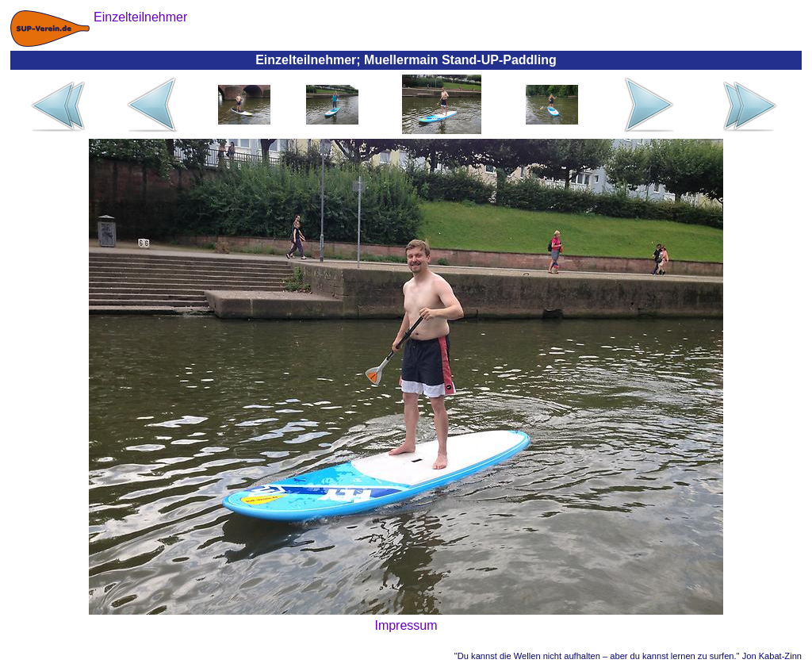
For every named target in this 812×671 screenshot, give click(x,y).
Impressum (406, 625)
